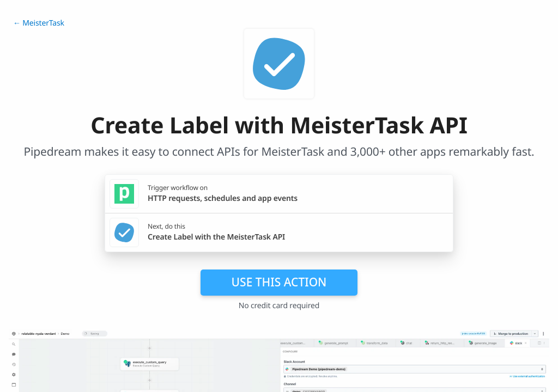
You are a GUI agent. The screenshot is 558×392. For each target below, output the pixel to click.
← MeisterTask (39, 23)
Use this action (279, 282)
